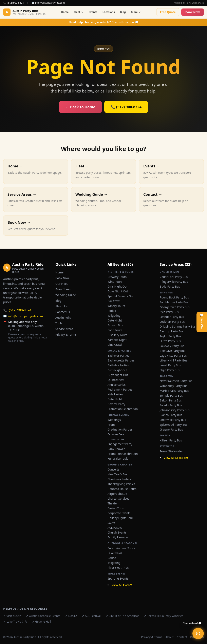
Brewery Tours (117, 277)
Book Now (193, 12)
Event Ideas (63, 289)
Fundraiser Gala (118, 459)
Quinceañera (116, 380)
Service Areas (64, 329)
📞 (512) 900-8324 (13, 3)
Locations (109, 12)
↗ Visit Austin (12, 616)
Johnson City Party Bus (175, 410)
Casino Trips (116, 508)
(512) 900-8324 (17, 310)
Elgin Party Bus (170, 370)
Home (65, 12)
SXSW (111, 523)
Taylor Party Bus (170, 336)
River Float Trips (118, 568)
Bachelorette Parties (121, 360)
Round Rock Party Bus (174, 297)
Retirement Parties (120, 389)
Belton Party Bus (171, 400)
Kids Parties (115, 394)
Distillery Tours (117, 335)
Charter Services (118, 498)
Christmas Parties (119, 479)
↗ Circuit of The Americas (122, 616)
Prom (111, 425)
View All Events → (124, 585)
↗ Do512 (71, 616)
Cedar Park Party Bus (174, 277)
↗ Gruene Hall (41, 621)
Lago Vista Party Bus (173, 356)
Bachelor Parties (118, 356)
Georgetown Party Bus (175, 307)
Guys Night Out (118, 291)
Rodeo (112, 311)
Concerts (113, 469)
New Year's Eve (117, 474)
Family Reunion (118, 537)
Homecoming (117, 439)
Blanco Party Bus (171, 415)
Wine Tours (115, 282)
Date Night (115, 320)
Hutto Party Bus (170, 341)
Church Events (117, 532)
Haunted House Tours (122, 489)
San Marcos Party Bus (174, 302)
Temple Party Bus (171, 396)
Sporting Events (118, 578)
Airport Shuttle (117, 494)
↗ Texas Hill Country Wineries (164, 616)
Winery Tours (116, 306)
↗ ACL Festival (91, 616)
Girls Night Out (117, 286)
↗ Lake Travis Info (15, 621)
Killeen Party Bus (171, 440)
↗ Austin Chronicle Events (43, 616)
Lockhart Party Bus (172, 322)
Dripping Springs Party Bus (178, 326)
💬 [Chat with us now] (104, 22)
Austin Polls (63, 318)
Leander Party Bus (172, 317)
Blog (123, 12)
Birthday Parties (118, 365)
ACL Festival (115, 528)
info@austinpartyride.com (23, 316)
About (170, 637)
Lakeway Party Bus (172, 346)
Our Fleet (62, 284)
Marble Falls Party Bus (174, 391)
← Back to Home (80, 107)
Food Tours (115, 330)
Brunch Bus (115, 325)
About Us (61, 306)
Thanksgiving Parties (121, 484)
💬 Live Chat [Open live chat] (202, 322)
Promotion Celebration (123, 409)
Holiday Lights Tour (120, 518)
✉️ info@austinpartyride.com (48, 3)
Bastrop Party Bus (172, 331)
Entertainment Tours (121, 548)
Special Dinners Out (121, 296)
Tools (59, 323)
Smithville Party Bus (173, 420)
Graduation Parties (120, 429)
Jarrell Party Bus (170, 365)
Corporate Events (119, 513)
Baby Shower (116, 449)
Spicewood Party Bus (174, 425)
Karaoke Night (117, 340)
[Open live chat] (198, 633)
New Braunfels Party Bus (176, 381)
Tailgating (114, 316)
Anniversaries (117, 385)
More (136, 12)
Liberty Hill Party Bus (173, 360)
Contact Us (63, 312)
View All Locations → (178, 458)
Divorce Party (116, 404)
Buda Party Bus (170, 286)
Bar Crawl (114, 301)
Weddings (114, 420)
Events (93, 12)
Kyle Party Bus (169, 312)
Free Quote (168, 12)
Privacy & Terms (66, 335)
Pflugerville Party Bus (174, 282)
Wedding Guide (66, 295)
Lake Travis (115, 553)
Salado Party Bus (171, 405)
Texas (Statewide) (171, 451)
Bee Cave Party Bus (172, 351)
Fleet (79, 12)
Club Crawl (115, 345)
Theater (113, 503)
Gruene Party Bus (171, 429)
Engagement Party (120, 444)
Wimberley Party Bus (173, 386)
